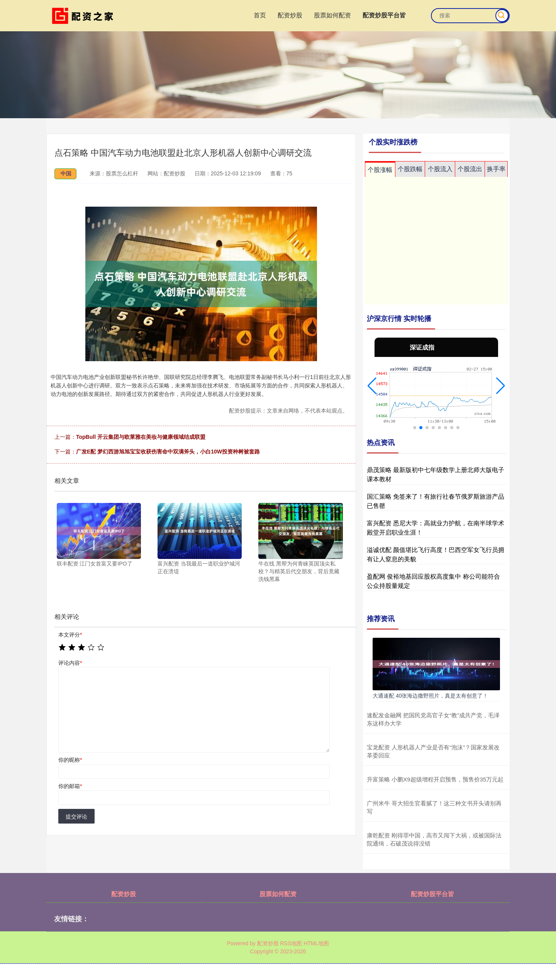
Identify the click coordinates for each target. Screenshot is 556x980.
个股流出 (470, 169)
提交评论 (76, 817)
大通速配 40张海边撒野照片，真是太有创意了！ (430, 696)
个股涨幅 (380, 170)
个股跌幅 (410, 169)
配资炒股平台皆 (384, 15)
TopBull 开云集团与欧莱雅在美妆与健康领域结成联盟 (141, 437)
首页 (260, 15)
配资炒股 (290, 15)
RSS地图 (291, 943)
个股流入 (440, 169)
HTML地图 (316, 943)
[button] (372, 386)
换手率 (496, 169)
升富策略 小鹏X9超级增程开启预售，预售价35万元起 (435, 779)
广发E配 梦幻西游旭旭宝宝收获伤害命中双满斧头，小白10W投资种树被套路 (168, 452)
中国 (66, 173)
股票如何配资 (332, 15)
